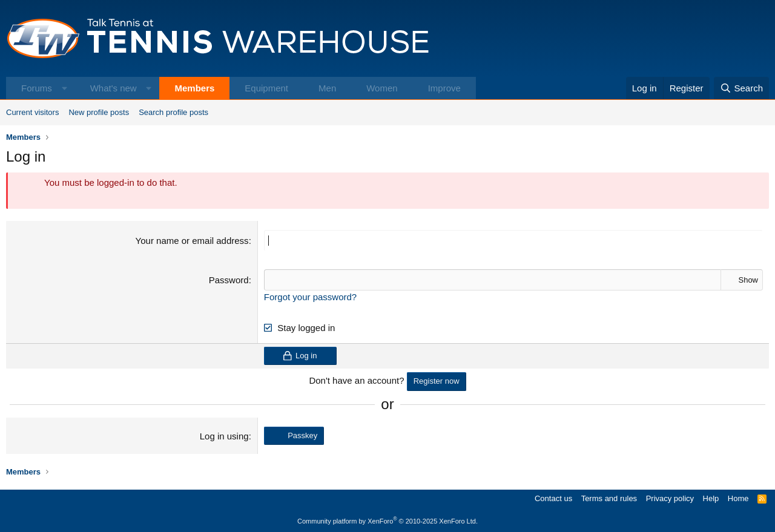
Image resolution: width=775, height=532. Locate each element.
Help (711, 498)
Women (382, 88)
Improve (444, 88)
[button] (64, 88)
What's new (114, 88)
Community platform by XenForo (387, 521)
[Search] (741, 88)
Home (738, 498)
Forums (37, 88)
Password (229, 280)
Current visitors (32, 112)
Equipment (266, 88)
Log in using (224, 436)
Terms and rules (609, 498)
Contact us (553, 498)
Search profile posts (173, 112)
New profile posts (99, 112)
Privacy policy (670, 498)
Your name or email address (192, 241)
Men (327, 88)
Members (194, 88)
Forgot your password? (310, 297)
